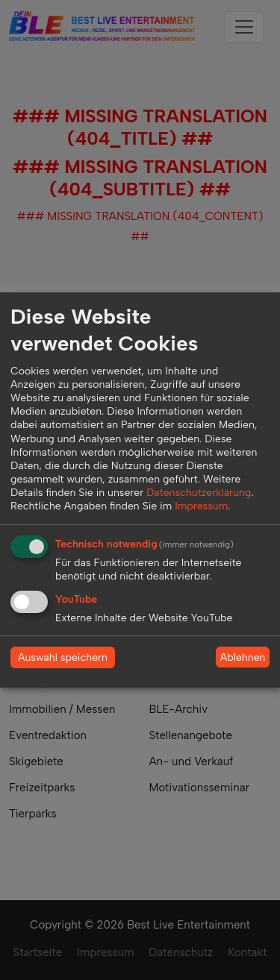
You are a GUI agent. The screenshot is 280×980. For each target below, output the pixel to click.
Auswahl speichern (63, 657)
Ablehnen (243, 657)
